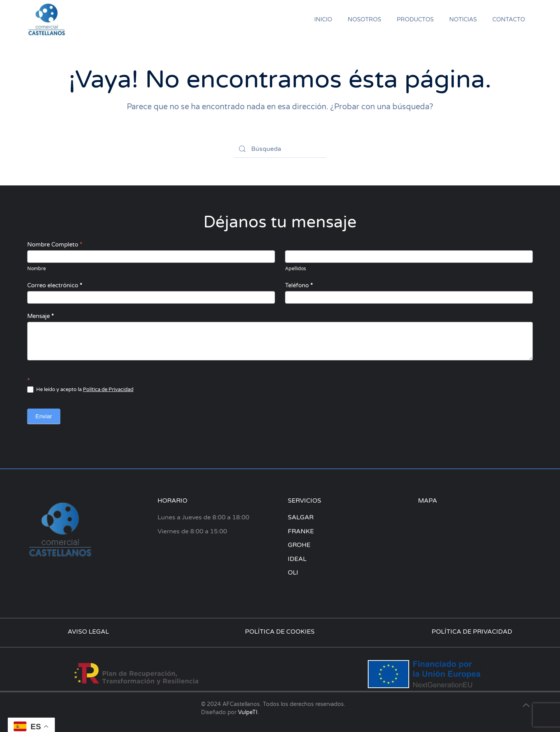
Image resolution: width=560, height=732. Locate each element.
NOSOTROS (364, 19)
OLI (293, 573)
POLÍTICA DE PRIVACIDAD (472, 632)
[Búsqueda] (280, 149)
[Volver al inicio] (47, 19)
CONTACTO (509, 19)
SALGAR (301, 517)
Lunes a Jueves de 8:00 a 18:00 (203, 517)
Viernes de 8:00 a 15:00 (192, 531)
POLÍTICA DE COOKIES (280, 632)
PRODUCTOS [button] (415, 19)
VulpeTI (248, 712)
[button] (526, 705)
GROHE (299, 545)
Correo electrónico (55, 285)
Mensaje (40, 316)
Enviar (44, 416)
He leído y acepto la (80, 390)
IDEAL (297, 559)
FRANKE (301, 531)
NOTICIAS (463, 19)
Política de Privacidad (108, 390)
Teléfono (299, 285)
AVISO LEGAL (88, 632)
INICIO (323, 19)
